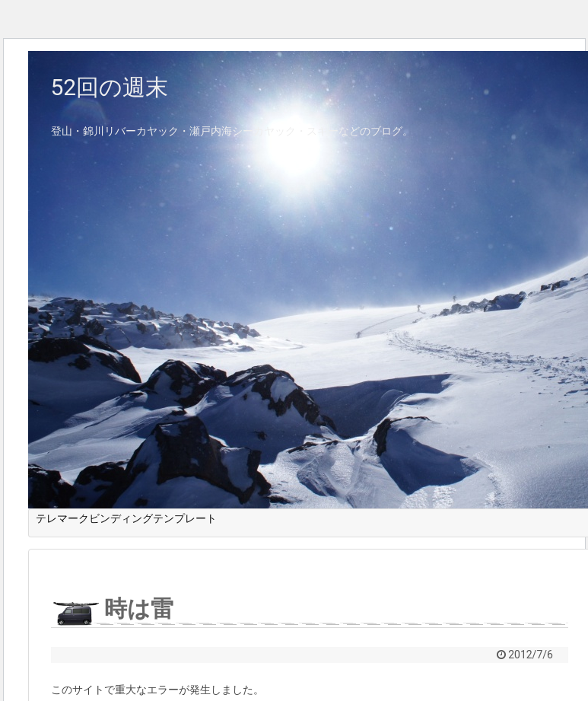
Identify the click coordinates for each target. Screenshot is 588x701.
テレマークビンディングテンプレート (126, 518)
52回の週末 (110, 87)
